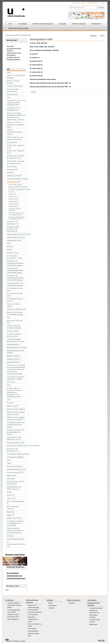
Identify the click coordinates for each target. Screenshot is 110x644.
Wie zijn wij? (10, 46)
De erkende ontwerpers (13, 57)
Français (102, 36)
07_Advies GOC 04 (36, 72)
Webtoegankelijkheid (93, 3)
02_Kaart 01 (34, 54)
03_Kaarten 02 (35, 58)
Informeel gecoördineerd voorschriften (43, 79)
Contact (102, 3)
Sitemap (83, 3)
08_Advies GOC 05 (36, 76)
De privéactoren (11, 55)
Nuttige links (76, 3)
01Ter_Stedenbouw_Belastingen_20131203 (44, 50)
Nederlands (93, 36)
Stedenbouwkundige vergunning (43, 24)
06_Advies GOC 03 (36, 68)
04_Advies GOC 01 (36, 61)
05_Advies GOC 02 (36, 65)
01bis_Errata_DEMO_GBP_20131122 (42, 47)
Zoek (69, 6)
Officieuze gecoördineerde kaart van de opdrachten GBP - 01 (50, 83)
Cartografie (62, 24)
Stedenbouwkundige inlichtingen (18, 28)
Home (10, 24)
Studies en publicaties (79, 24)
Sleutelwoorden (96, 24)
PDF (18, 35)
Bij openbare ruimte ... (13, 586)
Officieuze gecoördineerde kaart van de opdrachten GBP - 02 (50, 87)
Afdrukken (33, 92)
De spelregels (23, 24)
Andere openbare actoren (14, 53)
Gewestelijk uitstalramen (14, 59)
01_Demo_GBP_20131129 (38, 43)
